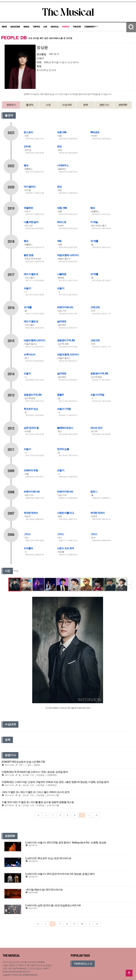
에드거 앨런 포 (31, 274)
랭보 (26, 165)
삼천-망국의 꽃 (31, 428)
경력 (85, 105)
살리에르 (62, 321)
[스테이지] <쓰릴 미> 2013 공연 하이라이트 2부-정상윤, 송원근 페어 (60, 874)
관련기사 (104, 105)
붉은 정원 (29, 255)
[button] (130, 585)
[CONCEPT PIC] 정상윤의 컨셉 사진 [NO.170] (23, 762)
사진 (48, 105)
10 (82, 924)
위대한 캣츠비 (31, 513)
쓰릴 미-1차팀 (64, 409)
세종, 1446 (62, 208)
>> (97, 815)
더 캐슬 (94, 222)
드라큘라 (28, 548)
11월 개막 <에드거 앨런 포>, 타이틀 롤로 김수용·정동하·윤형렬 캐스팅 (38, 802)
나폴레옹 (62, 274)
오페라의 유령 (31, 470)
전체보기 (11, 105)
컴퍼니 (94, 492)
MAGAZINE (15, 27)
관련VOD (123, 105)
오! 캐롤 (94, 241)
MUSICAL (55, 27)
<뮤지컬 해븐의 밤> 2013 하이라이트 (44, 890)
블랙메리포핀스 (65, 428)
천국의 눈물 (63, 449)
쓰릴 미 (27, 288)
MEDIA (26, 27)
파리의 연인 (96, 428)
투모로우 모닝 (31, 409)
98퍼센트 (95, 132)
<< (38, 815)
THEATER (77, 27)
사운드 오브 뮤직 (65, 548)
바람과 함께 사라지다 (68, 255)
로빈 (59, 146)
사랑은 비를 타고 (65, 513)
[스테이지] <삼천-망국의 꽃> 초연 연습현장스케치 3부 (53, 905)
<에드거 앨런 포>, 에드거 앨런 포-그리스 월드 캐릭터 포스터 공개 (36, 792)
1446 (59, 241)
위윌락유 (28, 208)
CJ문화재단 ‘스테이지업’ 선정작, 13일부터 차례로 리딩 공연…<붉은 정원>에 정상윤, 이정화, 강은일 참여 (55, 782)
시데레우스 (63, 165)
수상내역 (67, 105)
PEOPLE (66, 27)
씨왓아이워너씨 (65, 307)
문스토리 (28, 132)
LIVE (45, 27)
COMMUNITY (91, 27)
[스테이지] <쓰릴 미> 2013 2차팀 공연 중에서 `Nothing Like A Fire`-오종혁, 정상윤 (66, 843)
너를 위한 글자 (31, 222)
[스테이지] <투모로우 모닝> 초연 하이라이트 (48, 858)
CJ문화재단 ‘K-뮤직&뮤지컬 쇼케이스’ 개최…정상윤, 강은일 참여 (35, 772)
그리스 (27, 534)
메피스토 (62, 222)
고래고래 (95, 307)
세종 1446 (62, 132)
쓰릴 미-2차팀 (97, 395)
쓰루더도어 (29, 355)
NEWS (4, 27)
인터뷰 (27, 146)
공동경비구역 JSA (66, 340)
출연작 (30, 105)
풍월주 (60, 395)
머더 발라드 (30, 187)
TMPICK (36, 27)
